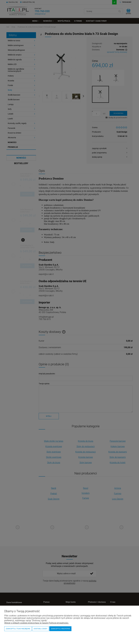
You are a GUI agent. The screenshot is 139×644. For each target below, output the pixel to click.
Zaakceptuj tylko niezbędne (18, 629)
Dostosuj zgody (40, 629)
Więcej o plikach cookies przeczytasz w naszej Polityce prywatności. (37, 623)
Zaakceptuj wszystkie (60, 629)
